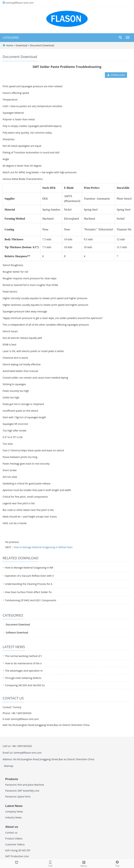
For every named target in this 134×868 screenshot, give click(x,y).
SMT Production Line (17, 856)
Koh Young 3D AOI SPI (18, 850)
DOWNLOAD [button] (116, 75)
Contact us (11, 833)
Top (117, 863)
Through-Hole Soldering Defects (23, 678)
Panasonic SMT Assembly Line (22, 791)
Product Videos (14, 838)
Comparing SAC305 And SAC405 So (25, 685)
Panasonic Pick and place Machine (25, 785)
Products (12, 779)
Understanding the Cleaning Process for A (29, 584)
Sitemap (8, 766)
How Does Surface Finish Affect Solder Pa (28, 592)
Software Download (17, 632)
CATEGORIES (11, 38)
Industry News (13, 817)
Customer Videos (15, 844)
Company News (14, 811)
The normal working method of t (23, 656)
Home (10, 45)
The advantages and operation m (24, 671)
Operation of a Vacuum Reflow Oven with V (29, 576)
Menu (84, 864)
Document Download (42, 45)
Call (50, 863)
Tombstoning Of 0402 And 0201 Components (31, 600)
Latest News (14, 806)
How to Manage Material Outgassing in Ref (29, 568)
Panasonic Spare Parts (18, 797)
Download (22, 45)
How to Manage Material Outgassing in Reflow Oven (43, 547)
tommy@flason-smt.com (20, 3)
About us (12, 827)
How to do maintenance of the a (23, 663)
